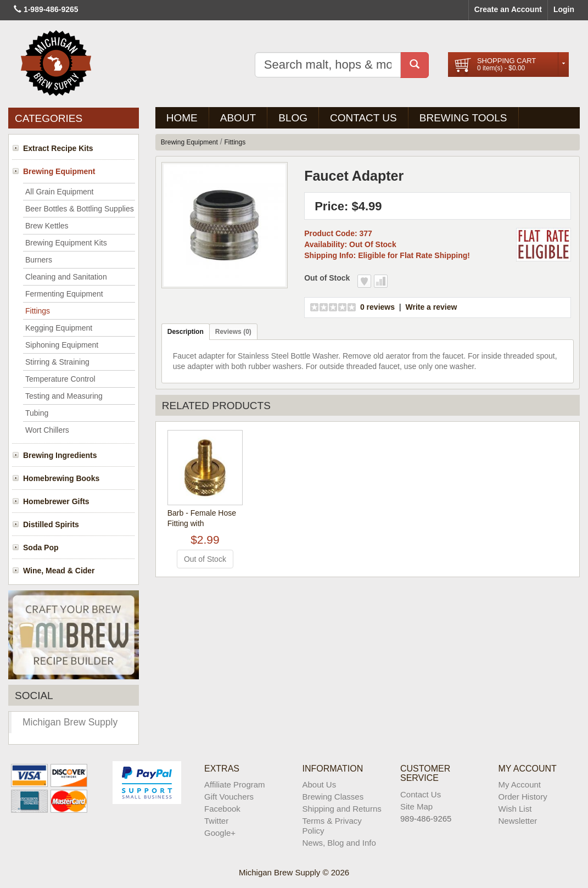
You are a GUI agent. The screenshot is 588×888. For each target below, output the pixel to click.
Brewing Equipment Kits (66, 243)
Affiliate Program (235, 784)
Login (564, 9)
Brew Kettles (47, 226)
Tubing (37, 413)
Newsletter (518, 821)
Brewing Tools (463, 118)
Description (186, 332)
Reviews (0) (233, 332)
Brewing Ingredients (60, 455)
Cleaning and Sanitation (66, 277)
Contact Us (363, 118)
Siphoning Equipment (62, 345)
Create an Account (508, 9)
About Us (320, 784)
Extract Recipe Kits (58, 148)
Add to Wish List (364, 281)
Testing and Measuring (64, 396)
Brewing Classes (333, 797)
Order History (523, 797)
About (238, 118)
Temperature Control (60, 379)
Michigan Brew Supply (70, 722)
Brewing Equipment (59, 171)
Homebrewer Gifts (56, 501)
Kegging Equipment (59, 328)
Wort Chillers (47, 430)
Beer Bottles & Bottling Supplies (80, 209)
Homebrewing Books (61, 478)
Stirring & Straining (57, 362)
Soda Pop (41, 548)
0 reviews (377, 307)
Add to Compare (381, 281)
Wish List (515, 809)
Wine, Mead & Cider (59, 571)
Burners (39, 260)
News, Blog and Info (339, 843)
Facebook (222, 809)
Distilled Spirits (51, 524)
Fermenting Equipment (64, 294)
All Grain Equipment (60, 192)
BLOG (293, 118)
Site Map (416, 806)
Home (182, 118)
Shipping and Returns (342, 809)
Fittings (38, 311)
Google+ (220, 833)
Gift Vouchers (229, 797)
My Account (520, 784)
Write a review (431, 307)
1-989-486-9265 (51, 9)
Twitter (216, 821)
